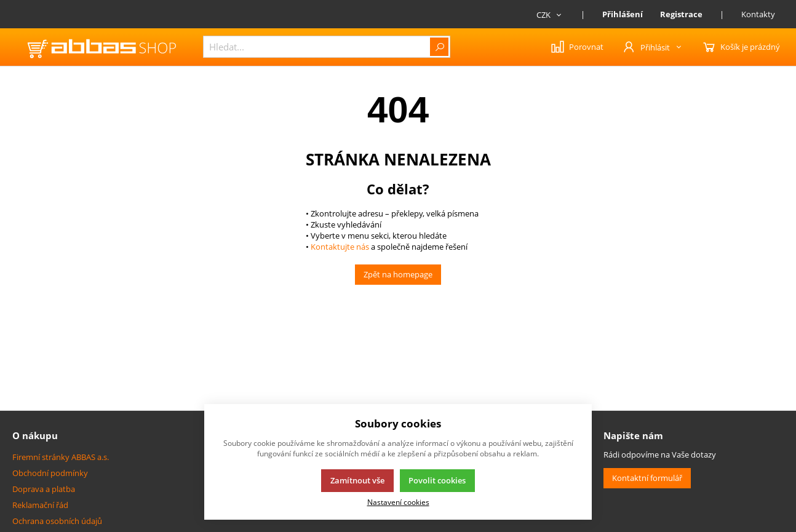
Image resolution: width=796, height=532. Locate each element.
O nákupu (35, 435)
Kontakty (758, 14)
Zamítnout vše (357, 480)
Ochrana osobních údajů (57, 521)
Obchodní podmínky (50, 473)
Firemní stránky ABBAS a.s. (61, 457)
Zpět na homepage (398, 274)
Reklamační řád (40, 505)
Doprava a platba (44, 489)
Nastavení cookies (398, 502)
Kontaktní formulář (647, 478)
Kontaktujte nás (339, 247)
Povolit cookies (437, 480)
